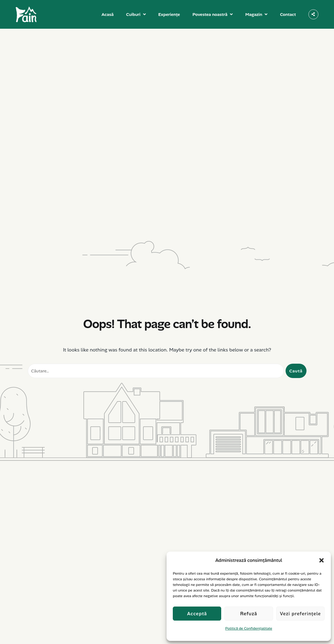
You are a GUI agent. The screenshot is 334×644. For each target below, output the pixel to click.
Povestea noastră (210, 14)
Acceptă (197, 614)
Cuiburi (133, 14)
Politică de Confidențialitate (249, 628)
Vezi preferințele (300, 614)
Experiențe (169, 14)
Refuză (249, 614)
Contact (288, 14)
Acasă (108, 14)
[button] (322, 560)
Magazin (254, 14)
